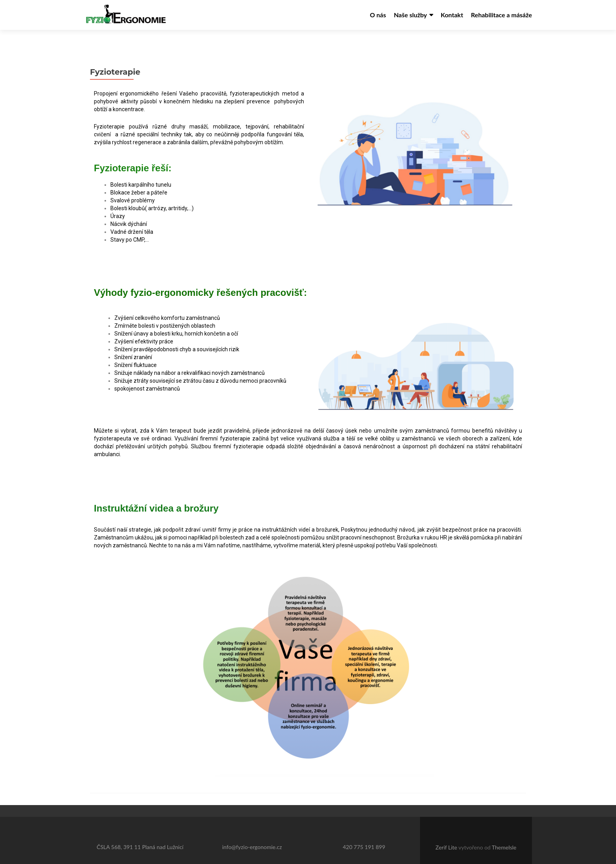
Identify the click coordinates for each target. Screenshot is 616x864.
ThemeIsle (504, 833)
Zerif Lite (447, 833)
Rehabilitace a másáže (501, 15)
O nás (378, 15)
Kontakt (452, 15)
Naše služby (410, 15)
